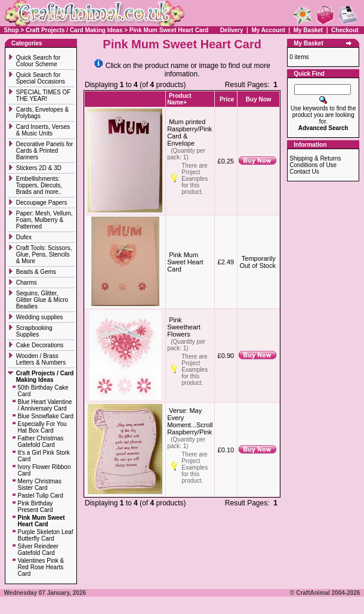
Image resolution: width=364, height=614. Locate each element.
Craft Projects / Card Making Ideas (74, 30)
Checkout (345, 30)
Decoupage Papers (42, 203)
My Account (269, 30)
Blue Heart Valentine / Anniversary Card (45, 405)
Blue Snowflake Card (46, 416)
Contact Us (304, 172)
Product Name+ (179, 99)
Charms (27, 283)
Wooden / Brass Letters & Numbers (41, 359)
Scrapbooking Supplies (34, 331)
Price (227, 99)
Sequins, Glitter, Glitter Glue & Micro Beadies (42, 300)
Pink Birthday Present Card (36, 507)
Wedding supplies (41, 317)
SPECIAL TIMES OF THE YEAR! (44, 95)
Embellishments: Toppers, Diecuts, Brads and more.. (40, 185)
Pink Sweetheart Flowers (184, 327)
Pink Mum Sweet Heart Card (169, 30)
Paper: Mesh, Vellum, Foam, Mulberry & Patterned (44, 220)
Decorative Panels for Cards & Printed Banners (45, 151)
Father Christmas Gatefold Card (41, 442)
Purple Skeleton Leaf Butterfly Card (46, 535)
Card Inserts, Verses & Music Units (43, 130)
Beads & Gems (37, 272)
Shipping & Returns (315, 158)
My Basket (308, 30)
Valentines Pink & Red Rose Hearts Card (41, 567)
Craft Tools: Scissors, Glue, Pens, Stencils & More (44, 254)
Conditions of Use (313, 165)
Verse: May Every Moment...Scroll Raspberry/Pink (190, 421)
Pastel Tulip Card (41, 496)
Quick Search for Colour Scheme (38, 61)
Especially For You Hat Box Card (42, 427)
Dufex (24, 237)
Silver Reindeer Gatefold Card (38, 550)
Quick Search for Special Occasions (41, 78)
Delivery (232, 30)
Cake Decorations (40, 345)
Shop (12, 30)
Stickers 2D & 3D (40, 168)
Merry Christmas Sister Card (40, 485)
